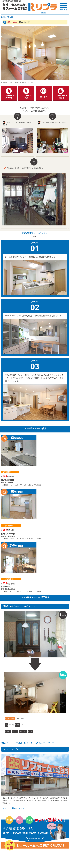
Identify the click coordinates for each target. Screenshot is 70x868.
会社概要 (43, 13)
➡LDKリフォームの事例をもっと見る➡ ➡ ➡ (28, 743)
